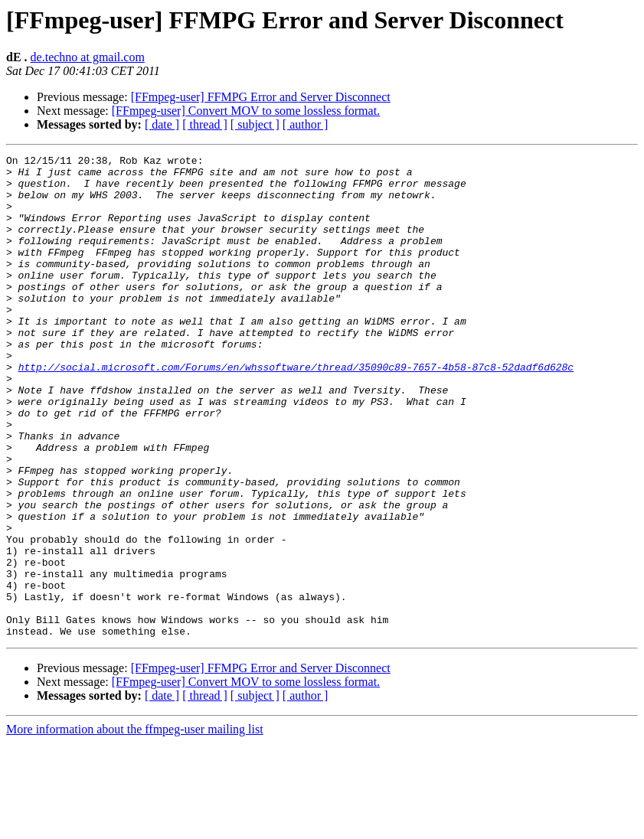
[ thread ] (205, 124)
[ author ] (306, 124)
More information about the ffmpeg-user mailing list (135, 826)
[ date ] (162, 124)
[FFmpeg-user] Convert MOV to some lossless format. (246, 111)
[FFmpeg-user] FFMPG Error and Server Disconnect (261, 97)
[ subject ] (255, 124)
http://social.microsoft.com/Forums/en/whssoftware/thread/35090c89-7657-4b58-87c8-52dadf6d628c (296, 410)
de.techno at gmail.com (88, 57)
